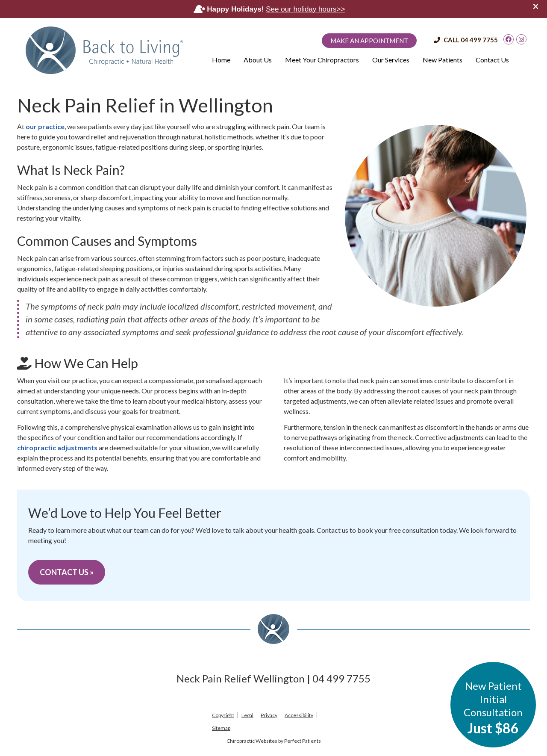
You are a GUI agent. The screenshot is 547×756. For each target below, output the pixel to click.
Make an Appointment (369, 41)
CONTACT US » (67, 572)
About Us (258, 60)
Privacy (269, 715)
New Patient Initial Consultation (493, 708)
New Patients (443, 60)
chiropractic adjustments (57, 447)
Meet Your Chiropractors (322, 60)
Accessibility (299, 715)
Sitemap (221, 728)
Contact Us (492, 60)
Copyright (223, 715)
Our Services (391, 60)
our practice (45, 126)
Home (221, 60)
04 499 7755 (479, 40)
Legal (247, 715)
